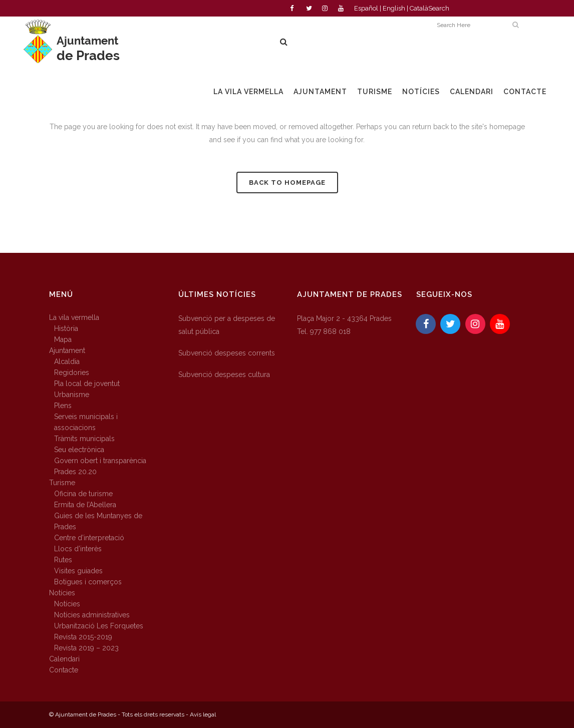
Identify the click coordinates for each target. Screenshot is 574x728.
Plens (63, 406)
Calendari (64, 659)
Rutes (63, 560)
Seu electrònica (79, 450)
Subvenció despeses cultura (224, 375)
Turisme (62, 483)
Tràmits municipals (84, 439)
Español (366, 8)
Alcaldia (67, 361)
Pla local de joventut (87, 384)
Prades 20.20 (75, 472)
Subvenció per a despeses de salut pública (227, 325)
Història (66, 328)
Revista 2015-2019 (83, 637)
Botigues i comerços (88, 582)
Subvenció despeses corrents (227, 353)
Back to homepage (287, 183)
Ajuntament (67, 350)
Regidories (72, 373)
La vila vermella (74, 317)
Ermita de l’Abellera (85, 505)
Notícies (62, 593)
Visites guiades (78, 571)
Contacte (64, 670)
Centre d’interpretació (89, 538)
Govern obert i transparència (100, 461)
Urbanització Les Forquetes (99, 626)
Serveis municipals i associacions (86, 422)
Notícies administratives (92, 615)
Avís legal (203, 714)
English (394, 8)
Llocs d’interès (78, 549)
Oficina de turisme (83, 494)
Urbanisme (72, 395)
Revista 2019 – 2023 (86, 648)
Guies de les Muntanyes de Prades (98, 521)
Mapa (63, 339)
